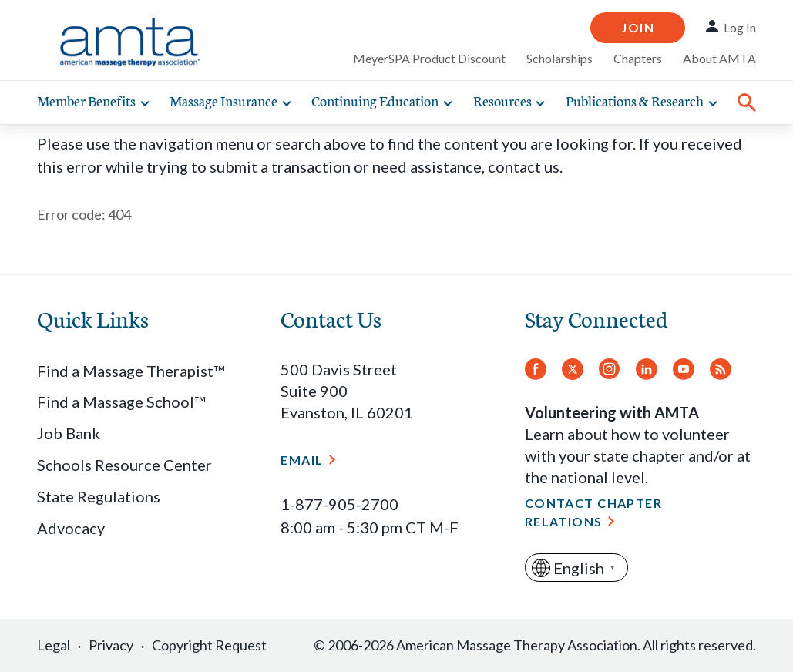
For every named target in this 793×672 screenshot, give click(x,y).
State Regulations (99, 496)
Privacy (111, 645)
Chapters (638, 58)
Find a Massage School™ (121, 402)
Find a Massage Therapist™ (131, 371)
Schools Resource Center (124, 465)
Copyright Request (209, 645)
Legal (54, 645)
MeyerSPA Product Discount (429, 58)
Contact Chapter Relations (594, 512)
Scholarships (559, 58)
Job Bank (69, 433)
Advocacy (71, 528)
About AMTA (719, 58)
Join (638, 27)
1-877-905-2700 (339, 504)
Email (302, 460)
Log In (740, 27)
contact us (524, 166)
